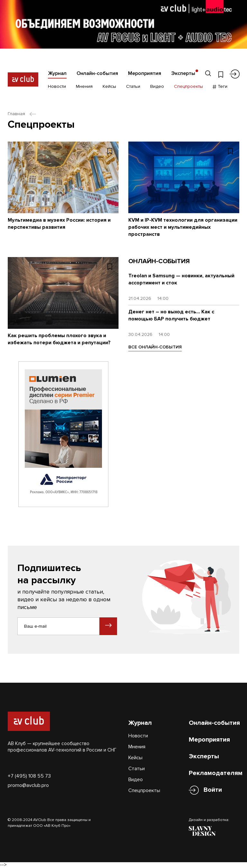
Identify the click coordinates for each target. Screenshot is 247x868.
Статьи (133, 86)
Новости (57, 86)
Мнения (84, 86)
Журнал (57, 73)
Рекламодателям (216, 773)
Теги (220, 86)
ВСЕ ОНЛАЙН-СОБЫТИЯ (155, 347)
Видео (157, 86)
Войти (213, 790)
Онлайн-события (97, 73)
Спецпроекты (188, 86)
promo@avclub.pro (28, 785)
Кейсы (109, 86)
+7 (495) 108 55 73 (29, 776)
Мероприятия (145, 73)
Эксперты (183, 73)
